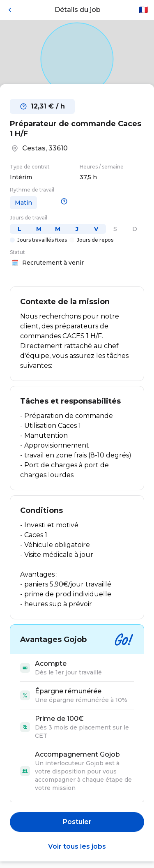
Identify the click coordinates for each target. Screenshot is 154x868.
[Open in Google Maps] (77, 59)
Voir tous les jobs (77, 846)
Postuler (77, 822)
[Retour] (10, 10)
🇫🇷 (143, 10)
